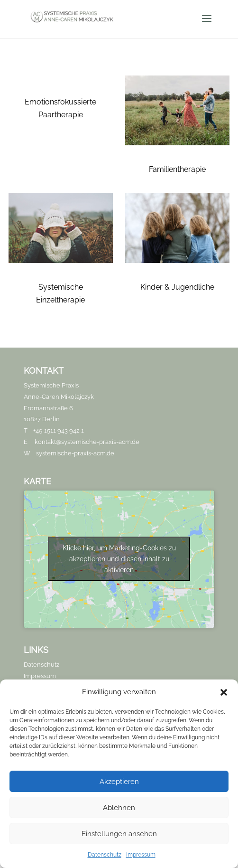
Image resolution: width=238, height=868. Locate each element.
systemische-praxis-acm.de (75, 453)
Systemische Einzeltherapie (60, 293)
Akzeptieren (119, 782)
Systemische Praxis (51, 385)
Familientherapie (177, 169)
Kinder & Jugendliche (177, 287)
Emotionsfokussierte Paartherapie (60, 108)
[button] (224, 692)
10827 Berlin (42, 419)
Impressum (141, 855)
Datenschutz (105, 855)
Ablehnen (119, 808)
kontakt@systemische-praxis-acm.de (87, 442)
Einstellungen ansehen (119, 834)
